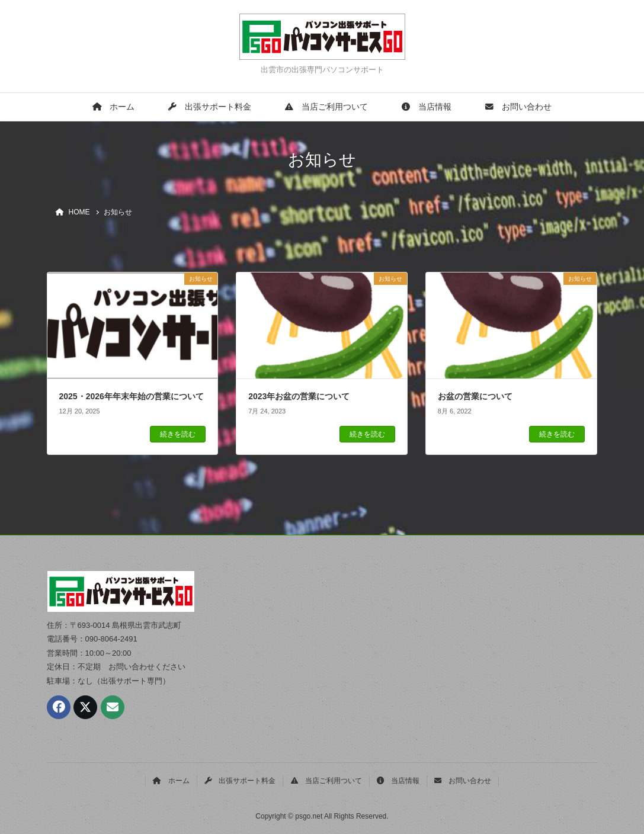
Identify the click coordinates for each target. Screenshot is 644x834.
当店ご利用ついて (326, 107)
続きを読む (178, 434)
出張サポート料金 (210, 107)
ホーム (113, 107)
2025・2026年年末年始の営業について (132, 396)
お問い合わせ (518, 107)
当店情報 (427, 107)
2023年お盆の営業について (299, 396)
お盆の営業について (475, 396)
